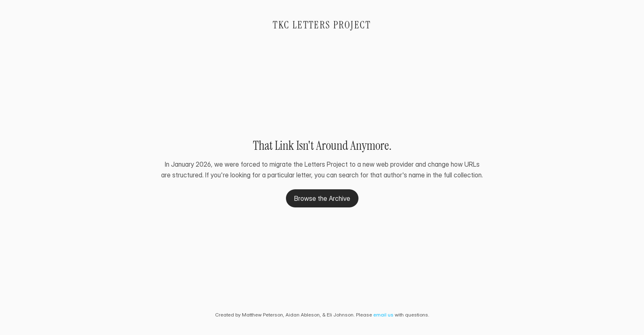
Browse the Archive (322, 198)
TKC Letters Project (322, 25)
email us (383, 315)
